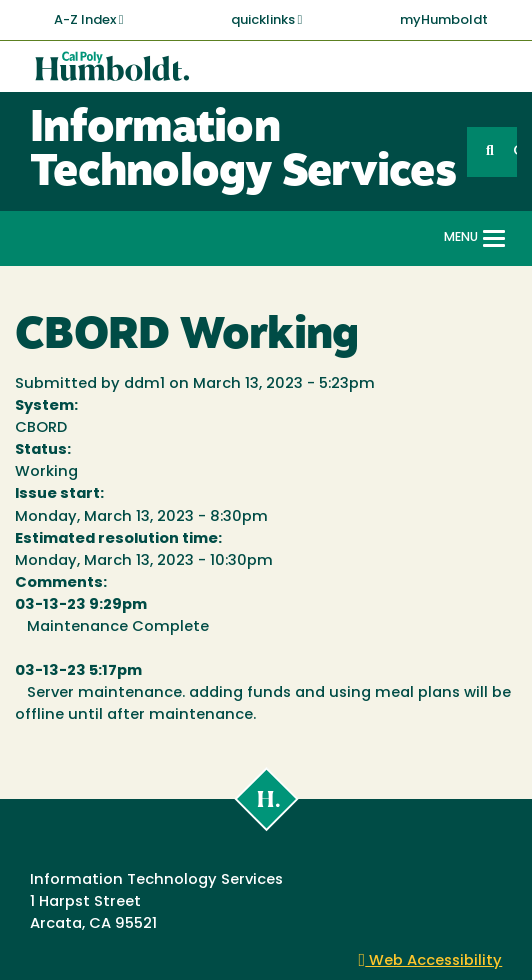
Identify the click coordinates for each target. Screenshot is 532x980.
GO (515, 151)
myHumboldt (444, 20)
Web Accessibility (431, 961)
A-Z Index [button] (89, 20)
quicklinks (267, 20)
